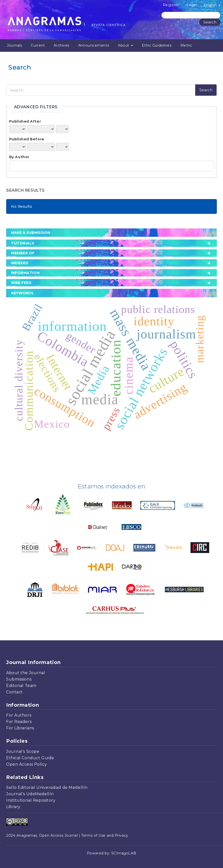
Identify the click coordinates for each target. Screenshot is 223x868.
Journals (14, 45)
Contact (15, 692)
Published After (25, 121)
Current (38, 45)
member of (23, 253)
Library (13, 807)
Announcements (94, 45)
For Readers (19, 722)
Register (171, 5)
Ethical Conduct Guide (30, 758)
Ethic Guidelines (157, 45)
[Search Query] (191, 15)
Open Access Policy (26, 764)
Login (192, 5)
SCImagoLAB (124, 853)
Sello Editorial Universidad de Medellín (47, 787)
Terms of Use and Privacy (105, 835)
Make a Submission (31, 233)
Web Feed (21, 283)
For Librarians (20, 728)
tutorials (23, 243)
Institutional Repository (31, 800)
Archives (61, 45)
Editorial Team (21, 686)
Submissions (19, 679)
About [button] (125, 45)
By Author (19, 157)
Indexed (20, 263)
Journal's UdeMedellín (30, 794)
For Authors (19, 715)
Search (210, 22)
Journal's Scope (23, 751)
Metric (186, 45)
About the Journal (26, 673)
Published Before (27, 139)
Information (25, 273)
